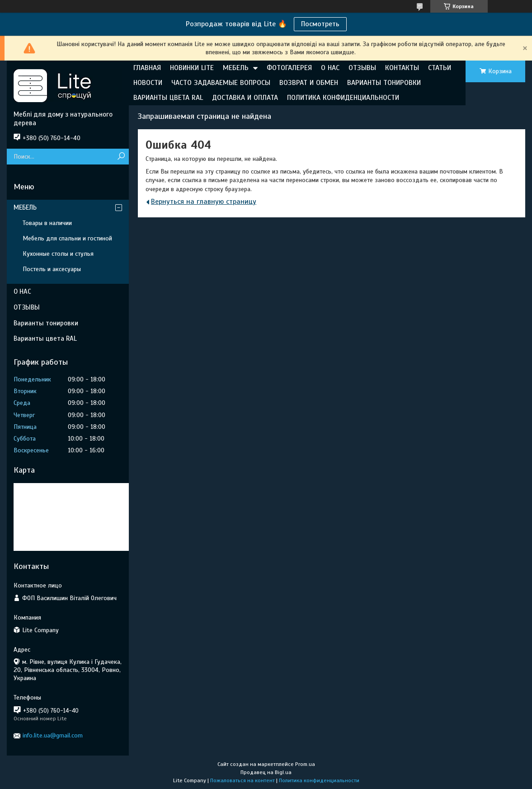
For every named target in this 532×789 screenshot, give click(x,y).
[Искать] (121, 157)
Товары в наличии (47, 223)
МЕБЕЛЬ (236, 68)
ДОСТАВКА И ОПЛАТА (245, 98)
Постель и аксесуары (52, 269)
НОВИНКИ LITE (192, 68)
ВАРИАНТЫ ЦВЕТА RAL (168, 98)
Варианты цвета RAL (45, 338)
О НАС (330, 68)
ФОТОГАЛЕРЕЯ (289, 68)
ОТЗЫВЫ (362, 68)
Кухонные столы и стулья (58, 254)
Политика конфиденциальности (319, 780)
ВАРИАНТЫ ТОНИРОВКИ (384, 83)
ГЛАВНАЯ (147, 68)
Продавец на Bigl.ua (266, 772)
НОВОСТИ (148, 83)
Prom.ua (305, 764)
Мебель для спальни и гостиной (67, 238)
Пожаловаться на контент (242, 780)
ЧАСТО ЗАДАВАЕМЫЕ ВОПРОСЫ (221, 83)
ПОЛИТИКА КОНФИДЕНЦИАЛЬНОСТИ (343, 98)
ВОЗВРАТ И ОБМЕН (309, 83)
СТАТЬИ (440, 68)
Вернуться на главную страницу (204, 202)
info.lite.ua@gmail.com (53, 735)
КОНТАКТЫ (402, 68)
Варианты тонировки (46, 323)
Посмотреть (320, 24)
